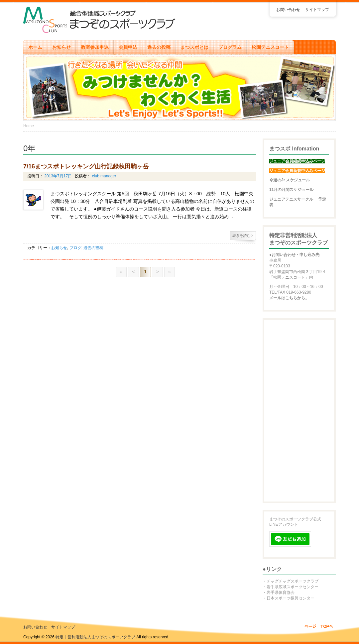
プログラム (230, 47)
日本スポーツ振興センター (291, 598)
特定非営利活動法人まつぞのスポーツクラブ (95, 637)
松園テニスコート (270, 47)
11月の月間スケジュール (291, 190)
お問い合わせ (288, 10)
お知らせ (61, 47)
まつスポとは (194, 47)
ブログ (75, 248)
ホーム (35, 47)
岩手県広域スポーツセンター (293, 587)
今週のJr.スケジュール (290, 180)
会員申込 (128, 47)
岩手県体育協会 (281, 593)
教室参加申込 (95, 47)
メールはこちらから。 (289, 298)
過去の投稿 (159, 47)
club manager (103, 176)
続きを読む (243, 235)
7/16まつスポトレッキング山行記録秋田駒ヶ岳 (86, 166)
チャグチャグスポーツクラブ (293, 581)
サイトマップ (317, 10)
